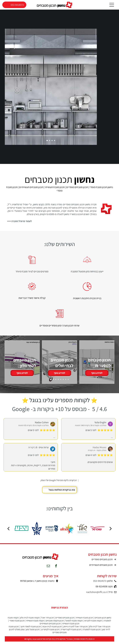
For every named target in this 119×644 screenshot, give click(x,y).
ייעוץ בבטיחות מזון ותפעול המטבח (87, 274)
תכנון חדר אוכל (47, 620)
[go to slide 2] (50, 143)
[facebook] (56, 569)
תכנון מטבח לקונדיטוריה (71, 632)
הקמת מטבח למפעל (74, 623)
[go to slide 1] (47, 143)
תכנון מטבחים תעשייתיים (50, 626)
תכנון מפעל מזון (33, 632)
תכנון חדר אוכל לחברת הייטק (75, 629)
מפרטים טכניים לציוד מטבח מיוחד (32, 274)
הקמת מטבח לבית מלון (30, 620)
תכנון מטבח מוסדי (17, 623)
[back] (8, 531)
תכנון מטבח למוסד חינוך (30, 629)
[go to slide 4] (55, 143)
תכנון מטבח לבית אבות (52, 629)
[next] (111, 531)
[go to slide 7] (66, 382)
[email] (48, 569)
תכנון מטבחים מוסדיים (65, 620)
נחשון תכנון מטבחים (103, 620)
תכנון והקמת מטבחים (55, 623)
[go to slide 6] (63, 382)
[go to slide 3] (52, 143)
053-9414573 (100, 583)
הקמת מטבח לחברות (93, 623)
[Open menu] (112, 6)
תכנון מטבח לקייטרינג (50, 632)
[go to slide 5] (61, 382)
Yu (96, 425)
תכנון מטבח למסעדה (91, 632)
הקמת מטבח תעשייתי (35, 623)
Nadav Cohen (42, 425)
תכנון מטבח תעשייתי (84, 620)
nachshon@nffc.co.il (97, 595)
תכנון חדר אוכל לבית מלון (100, 629)
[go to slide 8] (68, 382)
